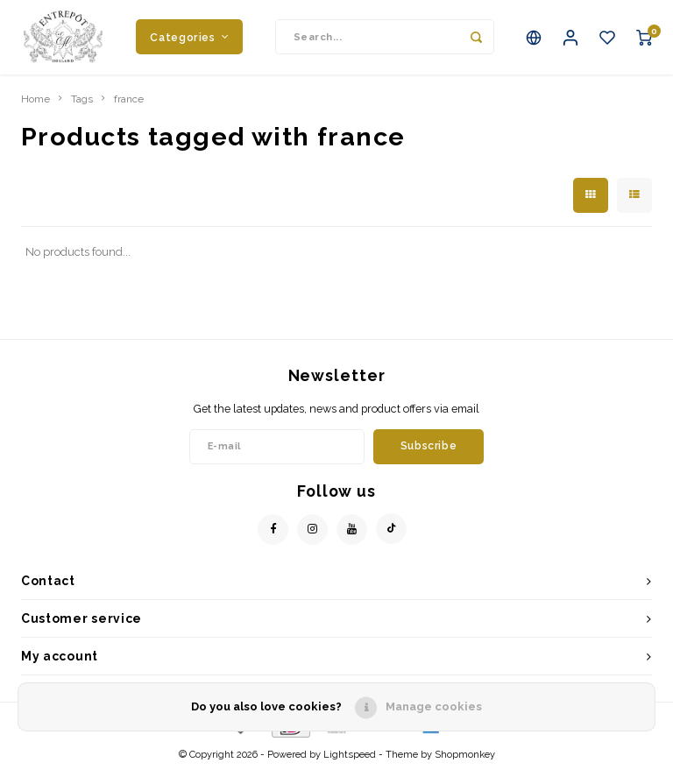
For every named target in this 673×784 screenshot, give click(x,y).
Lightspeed (350, 768)
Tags (82, 112)
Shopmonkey (465, 768)
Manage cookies (434, 706)
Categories (189, 43)
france (129, 112)
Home (35, 112)
